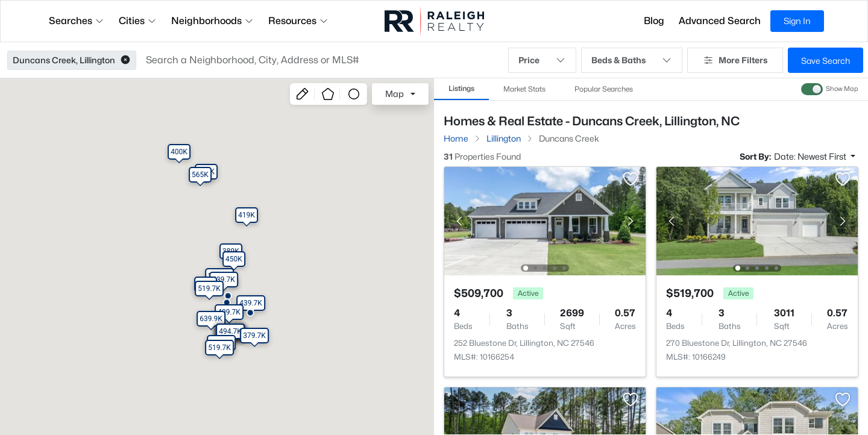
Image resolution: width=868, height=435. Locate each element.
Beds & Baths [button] (632, 60)
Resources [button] (298, 21)
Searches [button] (77, 21)
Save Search (826, 61)
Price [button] (542, 60)
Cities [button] (138, 21)
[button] (125, 60)
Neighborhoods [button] (212, 21)
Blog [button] (654, 21)
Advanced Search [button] (720, 21)
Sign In (797, 21)
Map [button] (395, 94)
